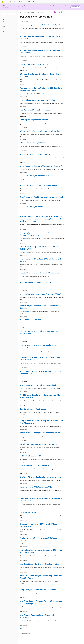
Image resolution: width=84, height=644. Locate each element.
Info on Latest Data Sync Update (33, 143)
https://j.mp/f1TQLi (24, 252)
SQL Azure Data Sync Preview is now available (38, 185)
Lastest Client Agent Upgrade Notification (37, 100)
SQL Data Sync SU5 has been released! (36, 110)
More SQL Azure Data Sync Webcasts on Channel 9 (41, 166)
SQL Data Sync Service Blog (37, 12)
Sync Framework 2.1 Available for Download (38, 385)
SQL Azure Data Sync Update (32, 207)
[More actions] (63, 12)
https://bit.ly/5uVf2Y (24, 621)
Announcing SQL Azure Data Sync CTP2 (36, 282)
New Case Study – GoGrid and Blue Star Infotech (40, 564)
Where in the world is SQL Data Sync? (35, 64)
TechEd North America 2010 (31, 456)
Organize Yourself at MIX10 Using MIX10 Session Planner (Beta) (40, 525)
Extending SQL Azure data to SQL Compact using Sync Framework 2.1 (40, 358)
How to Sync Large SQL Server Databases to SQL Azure (38, 346)
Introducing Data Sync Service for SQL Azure (38, 444)
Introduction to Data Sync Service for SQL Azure (40, 433)
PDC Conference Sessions (30, 320)
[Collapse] (16, 11)
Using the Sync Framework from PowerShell (38, 589)
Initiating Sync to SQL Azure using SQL (36, 487)
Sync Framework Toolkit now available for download (41, 197)
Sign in (81, 2)
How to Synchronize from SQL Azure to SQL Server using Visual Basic (41, 551)
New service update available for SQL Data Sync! (40, 25)
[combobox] (9, 14)
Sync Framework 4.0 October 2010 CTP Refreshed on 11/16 (40, 260)
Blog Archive (27, 12)
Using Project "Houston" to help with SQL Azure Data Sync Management (42, 422)
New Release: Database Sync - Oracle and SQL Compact (37, 616)
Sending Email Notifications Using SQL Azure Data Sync (38, 539)
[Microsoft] (2, 2)
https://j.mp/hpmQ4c (24, 238)
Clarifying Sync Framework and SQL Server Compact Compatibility (37, 234)
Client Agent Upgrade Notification (34, 120)
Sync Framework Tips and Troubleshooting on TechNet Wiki (39, 248)
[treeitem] (9, 17)
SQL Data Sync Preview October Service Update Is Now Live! (40, 75)
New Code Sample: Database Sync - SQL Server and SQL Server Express (41, 602)
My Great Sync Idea (28, 512)
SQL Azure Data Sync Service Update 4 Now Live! (40, 131)
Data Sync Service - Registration (33, 409)
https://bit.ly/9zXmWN (35, 469)
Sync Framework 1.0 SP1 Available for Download (39, 465)
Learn (21, 12)
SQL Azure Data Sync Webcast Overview (36, 176)
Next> (21, 628)
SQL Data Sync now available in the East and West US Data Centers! (42, 51)
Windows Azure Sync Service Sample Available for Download (39, 332)
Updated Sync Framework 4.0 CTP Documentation (41, 273)
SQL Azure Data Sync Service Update (35, 154)
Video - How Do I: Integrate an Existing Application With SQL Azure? (41, 577)
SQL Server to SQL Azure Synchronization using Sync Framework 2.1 (42, 372)
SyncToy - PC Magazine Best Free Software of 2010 (40, 477)
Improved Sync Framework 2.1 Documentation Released (39, 307)
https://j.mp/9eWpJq (24, 311)
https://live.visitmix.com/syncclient (51, 530)
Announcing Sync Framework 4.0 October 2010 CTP (41, 294)
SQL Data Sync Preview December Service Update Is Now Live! (41, 37)
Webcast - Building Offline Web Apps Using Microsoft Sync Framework (42, 499)
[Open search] (78, 2)
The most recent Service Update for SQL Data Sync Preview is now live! (41, 89)
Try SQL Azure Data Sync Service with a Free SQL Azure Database (40, 396)
